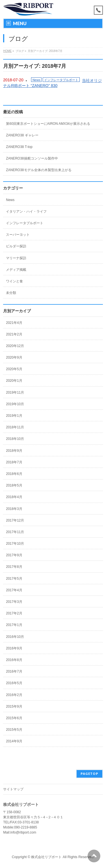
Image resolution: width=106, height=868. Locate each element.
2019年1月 (14, 416)
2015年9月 (14, 706)
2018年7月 (14, 462)
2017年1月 (14, 625)
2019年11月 (15, 392)
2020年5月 (14, 369)
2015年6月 (14, 718)
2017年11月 (15, 532)
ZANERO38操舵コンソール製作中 (32, 158)
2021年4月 (14, 323)
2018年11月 (15, 427)
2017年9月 (14, 555)
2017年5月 (14, 579)
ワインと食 (14, 281)
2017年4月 (14, 590)
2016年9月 (14, 648)
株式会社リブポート (46, 857)
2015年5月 (14, 730)
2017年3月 (14, 602)
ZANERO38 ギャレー (22, 135)
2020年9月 (14, 357)
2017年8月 (14, 567)
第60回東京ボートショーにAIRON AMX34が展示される (48, 124)
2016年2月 (14, 695)
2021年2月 (14, 334)
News (36, 80)
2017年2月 (14, 613)
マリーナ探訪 (16, 258)
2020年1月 (14, 381)
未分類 (11, 293)
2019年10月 (15, 404)
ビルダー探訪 (16, 246)
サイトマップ (13, 789)
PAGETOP (89, 774)
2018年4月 (14, 497)
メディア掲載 (16, 270)
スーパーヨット (18, 235)
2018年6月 (14, 474)
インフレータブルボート (61, 80)
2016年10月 (15, 637)
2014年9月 (14, 741)
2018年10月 (15, 439)
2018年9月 (14, 451)
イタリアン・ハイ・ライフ (26, 211)
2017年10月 (15, 544)
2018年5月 (14, 485)
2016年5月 (14, 683)
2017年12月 (15, 520)
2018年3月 (14, 509)
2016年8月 (14, 660)
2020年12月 (15, 346)
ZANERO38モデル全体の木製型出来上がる (39, 170)
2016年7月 (14, 671)
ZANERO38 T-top (19, 147)
